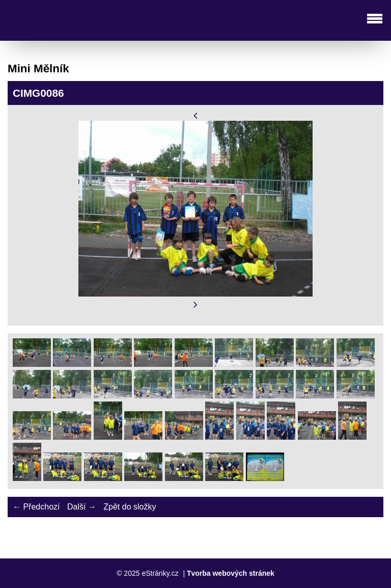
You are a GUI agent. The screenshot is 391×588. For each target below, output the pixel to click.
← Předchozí (36, 507)
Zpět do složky (130, 507)
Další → (82, 507)
